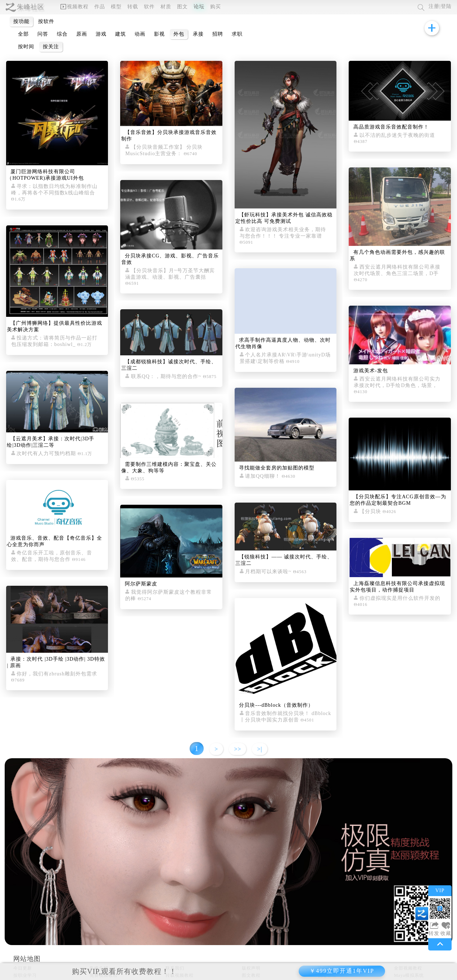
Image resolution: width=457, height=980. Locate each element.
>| (259, 749)
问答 (43, 34)
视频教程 (74, 7)
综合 (62, 34)
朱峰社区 (31, 7)
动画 (140, 34)
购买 (216, 7)
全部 (23, 34)
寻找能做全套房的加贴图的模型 (277, 468)
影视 (159, 34)
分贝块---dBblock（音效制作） (276, 705)
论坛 (199, 7)
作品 (100, 7)
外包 (179, 34)
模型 (116, 7)
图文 (182, 7)
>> (237, 749)
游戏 (101, 34)
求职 (237, 34)
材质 (166, 7)
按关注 (51, 47)
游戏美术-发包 (371, 371)
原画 (82, 34)
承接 (198, 34)
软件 (149, 7)
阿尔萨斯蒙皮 (141, 584)
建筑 (121, 34)
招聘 (218, 34)
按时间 (26, 47)
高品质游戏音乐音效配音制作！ (391, 127)
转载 (133, 7)
